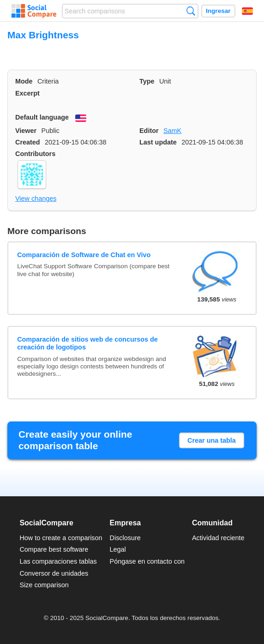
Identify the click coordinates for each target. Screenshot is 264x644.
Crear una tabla (212, 440)
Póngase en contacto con (147, 561)
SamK (172, 131)
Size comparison (44, 585)
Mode (24, 81)
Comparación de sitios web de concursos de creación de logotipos (87, 343)
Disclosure (125, 538)
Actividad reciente (218, 538)
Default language (42, 117)
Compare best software (54, 549)
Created (28, 142)
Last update (158, 142)
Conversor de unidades (54, 573)
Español (247, 11)
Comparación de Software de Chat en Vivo (84, 255)
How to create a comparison (61, 538)
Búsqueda (191, 11)
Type (147, 81)
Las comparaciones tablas (58, 561)
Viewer (26, 131)
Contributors (35, 154)
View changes (36, 199)
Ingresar (218, 11)
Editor (149, 131)
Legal (118, 549)
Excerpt (27, 93)
